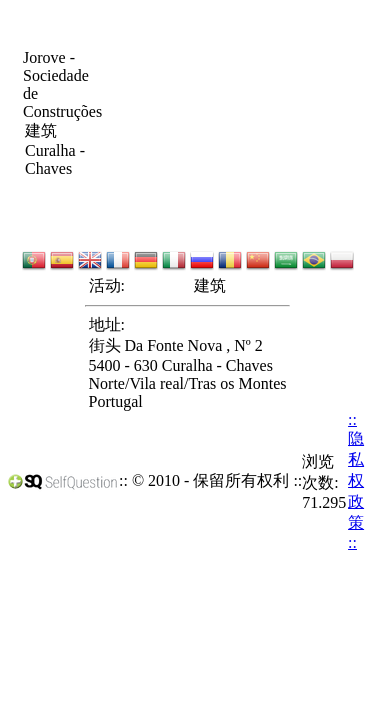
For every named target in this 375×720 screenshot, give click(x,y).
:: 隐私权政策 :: (356, 481)
